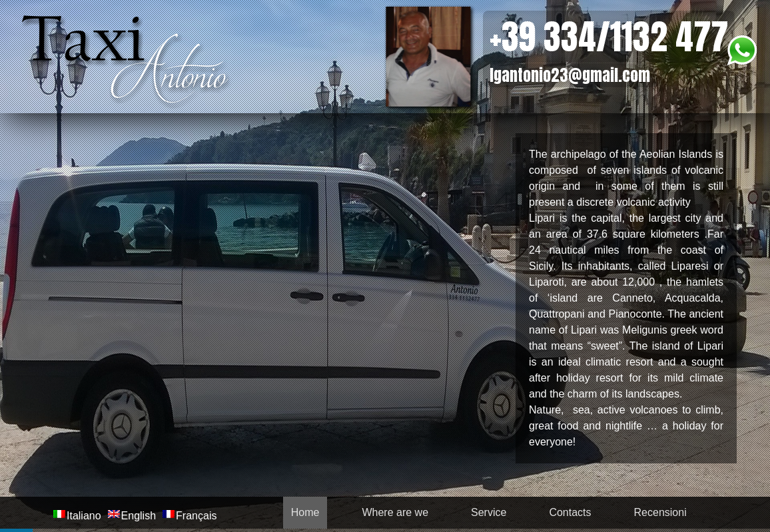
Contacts (570, 512)
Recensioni (660, 512)
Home (305, 512)
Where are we (395, 512)
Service (489, 512)
